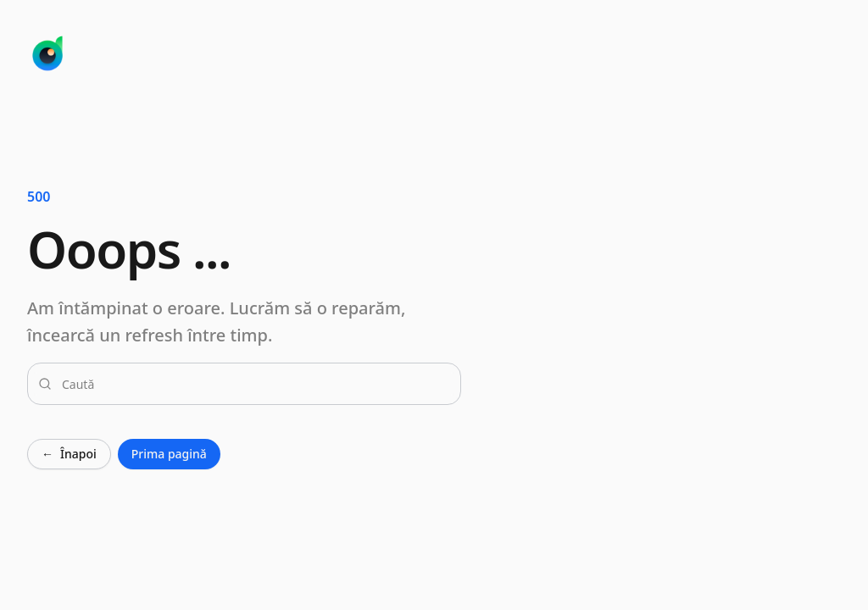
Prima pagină (169, 454)
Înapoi (69, 454)
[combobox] (254, 384)
